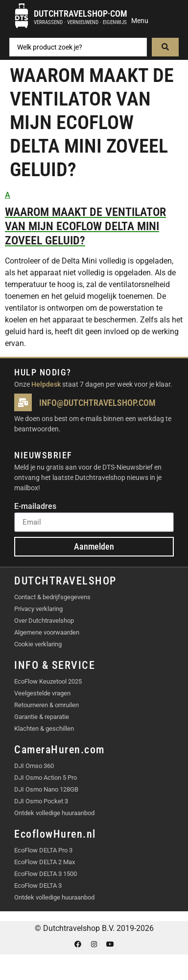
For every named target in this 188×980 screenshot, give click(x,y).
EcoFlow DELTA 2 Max (45, 862)
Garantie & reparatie (42, 717)
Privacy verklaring (38, 609)
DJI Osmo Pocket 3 (41, 801)
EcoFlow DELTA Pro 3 (43, 850)
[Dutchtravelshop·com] (22, 16)
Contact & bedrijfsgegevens (52, 597)
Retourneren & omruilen (47, 705)
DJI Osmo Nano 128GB (46, 789)
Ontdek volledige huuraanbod (54, 813)
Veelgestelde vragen (42, 693)
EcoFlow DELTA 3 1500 (46, 874)
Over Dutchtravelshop (44, 621)
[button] (94, 218)
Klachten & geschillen (44, 728)
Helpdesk (46, 384)
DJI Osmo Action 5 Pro (46, 778)
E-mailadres (35, 507)
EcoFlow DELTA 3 (38, 886)
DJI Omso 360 (34, 766)
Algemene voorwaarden (47, 632)
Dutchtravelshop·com (81, 13)
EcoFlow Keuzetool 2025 (48, 681)
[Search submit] (165, 47)
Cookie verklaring (38, 644)
